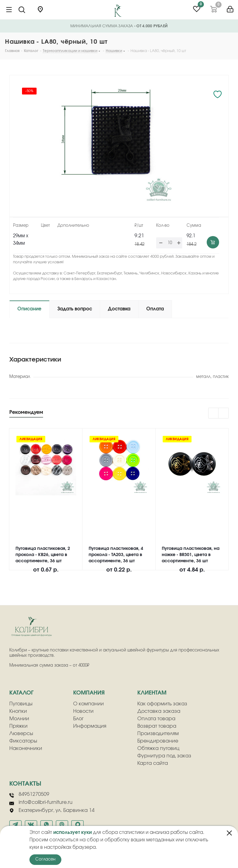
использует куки (73, 833)
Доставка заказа (159, 711)
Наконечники (26, 748)
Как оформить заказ (162, 704)
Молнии (19, 719)
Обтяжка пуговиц (158, 748)
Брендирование (158, 741)
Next (224, 413)
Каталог (21, 693)
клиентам (152, 693)
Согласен (45, 859)
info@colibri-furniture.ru (41, 803)
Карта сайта (153, 763)
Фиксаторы (23, 741)
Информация (90, 726)
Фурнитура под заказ (164, 756)
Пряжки (18, 726)
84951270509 (29, 795)
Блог (78, 719)
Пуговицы (21, 704)
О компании (88, 704)
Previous (214, 413)
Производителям (158, 734)
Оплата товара (156, 719)
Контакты (25, 784)
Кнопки (18, 711)
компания (89, 693)
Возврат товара (157, 726)
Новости (83, 711)
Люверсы (21, 734)
